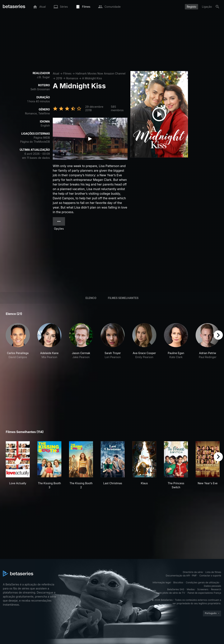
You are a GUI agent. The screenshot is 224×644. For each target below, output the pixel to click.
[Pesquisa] (217, 7)
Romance (72, 78)
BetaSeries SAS (176, 589)
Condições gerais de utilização (203, 582)
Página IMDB (42, 138)
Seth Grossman (40, 89)
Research (216, 589)
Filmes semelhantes (123, 298)
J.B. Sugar (43, 77)
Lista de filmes (213, 572)
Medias (191, 589)
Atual (56, 73)
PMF (194, 576)
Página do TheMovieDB (35, 142)
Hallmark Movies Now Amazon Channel (100, 73)
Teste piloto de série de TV (170, 593)
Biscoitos (178, 582)
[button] (18, 341)
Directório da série (193, 572)
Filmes (67, 73)
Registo (191, 7)
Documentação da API (178, 576)
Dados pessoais (212, 586)
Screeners (203, 589)
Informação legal (162, 582)
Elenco (91, 298)
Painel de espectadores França (204, 593)
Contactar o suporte (210, 576)
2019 (59, 78)
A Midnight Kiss (92, 78)
